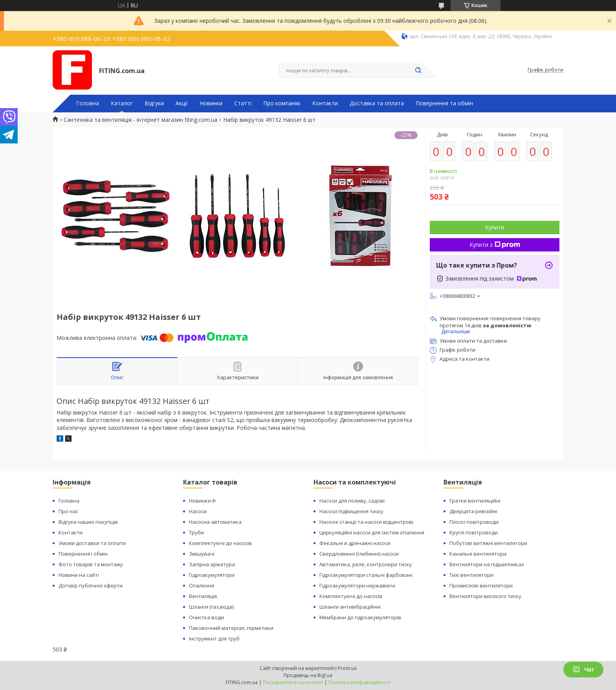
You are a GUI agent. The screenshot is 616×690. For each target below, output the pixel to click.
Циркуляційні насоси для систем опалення (372, 532)
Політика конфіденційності (360, 682)
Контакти (325, 103)
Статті (243, 103)
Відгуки (154, 103)
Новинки (211, 103)
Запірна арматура (212, 564)
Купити (495, 227)
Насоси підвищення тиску (351, 511)
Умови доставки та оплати (92, 543)
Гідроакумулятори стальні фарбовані (366, 575)
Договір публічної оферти (91, 585)
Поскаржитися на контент (293, 682)
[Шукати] (418, 71)
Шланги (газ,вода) (211, 607)
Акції (182, 103)
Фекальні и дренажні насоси (355, 543)
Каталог (122, 103)
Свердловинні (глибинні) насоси (359, 554)
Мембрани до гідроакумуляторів (360, 617)
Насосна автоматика (215, 522)
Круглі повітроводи (474, 532)
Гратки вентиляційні (475, 501)
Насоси (198, 511)
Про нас (68, 511)
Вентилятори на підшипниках (487, 564)
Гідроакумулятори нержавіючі (357, 585)
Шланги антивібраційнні (350, 607)
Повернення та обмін (444, 103)
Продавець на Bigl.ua (308, 675)
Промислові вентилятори (481, 585)
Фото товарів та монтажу (91, 564)
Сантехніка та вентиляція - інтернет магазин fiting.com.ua (140, 120)
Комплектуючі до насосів (220, 543)
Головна (88, 103)
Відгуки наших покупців (88, 522)
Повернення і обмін (83, 554)
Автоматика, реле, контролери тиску (366, 564)
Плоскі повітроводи (474, 522)
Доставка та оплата (377, 103)
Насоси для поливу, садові (352, 501)
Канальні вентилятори (478, 554)
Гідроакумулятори (212, 575)
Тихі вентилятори (471, 575)
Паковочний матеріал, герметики (231, 628)
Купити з (495, 245)
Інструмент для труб (214, 639)
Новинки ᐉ (203, 501)
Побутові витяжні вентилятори (488, 543)
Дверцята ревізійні (473, 511)
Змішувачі (202, 554)
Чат (583, 670)
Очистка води (206, 617)
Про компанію (282, 103)
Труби (196, 532)
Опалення (202, 585)
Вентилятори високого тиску (485, 596)
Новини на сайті (79, 575)
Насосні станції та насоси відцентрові (366, 522)
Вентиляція (203, 596)
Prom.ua (347, 668)
